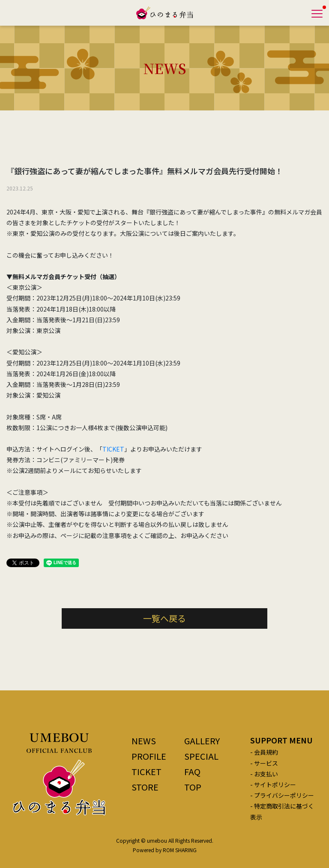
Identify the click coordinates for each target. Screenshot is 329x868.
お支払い (266, 774)
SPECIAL (201, 756)
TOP (193, 787)
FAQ (192, 771)
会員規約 (266, 752)
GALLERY (202, 741)
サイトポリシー (275, 785)
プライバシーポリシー (284, 795)
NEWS (144, 741)
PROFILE (149, 756)
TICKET (113, 449)
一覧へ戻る (164, 618)
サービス (266, 763)
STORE (145, 787)
